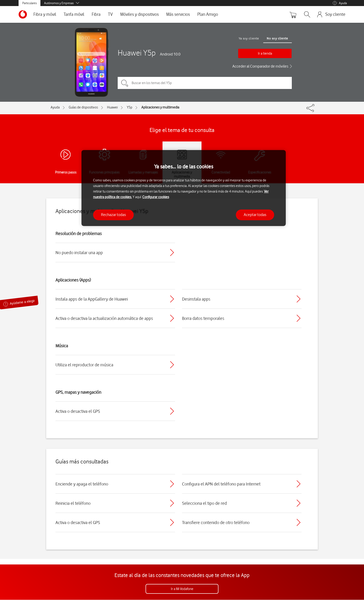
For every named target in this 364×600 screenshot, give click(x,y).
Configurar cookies (156, 197)
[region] (184, 188)
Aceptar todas (255, 215)
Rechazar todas (113, 215)
